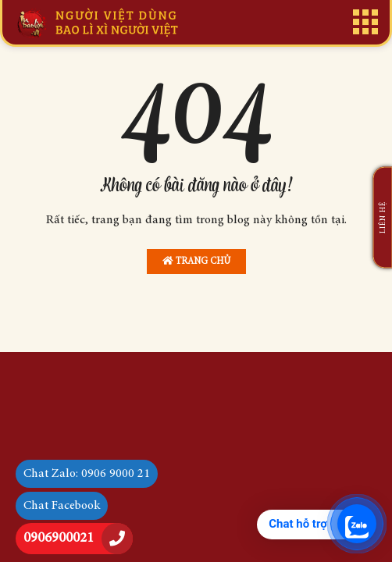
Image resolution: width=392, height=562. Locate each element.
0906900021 (59, 539)
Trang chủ (196, 261)
